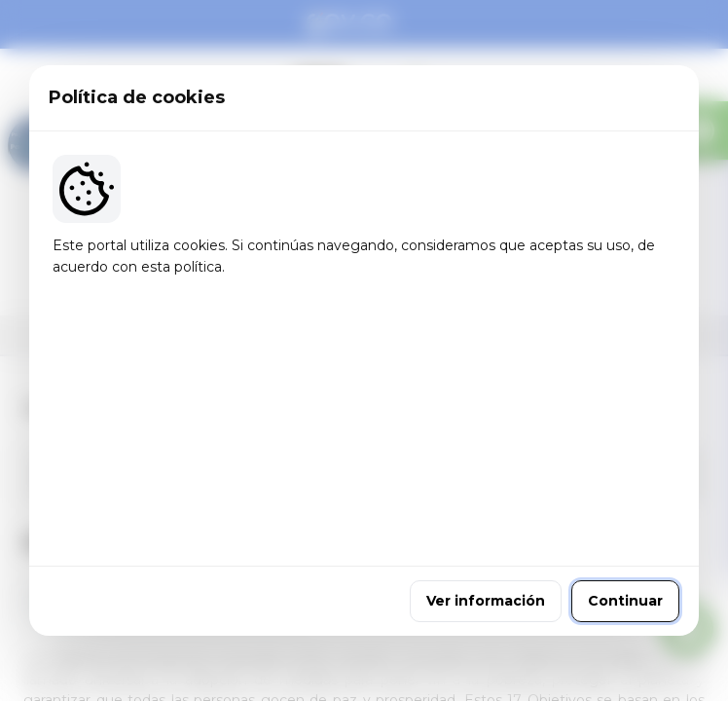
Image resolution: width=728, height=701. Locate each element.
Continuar (625, 480)
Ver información (486, 480)
